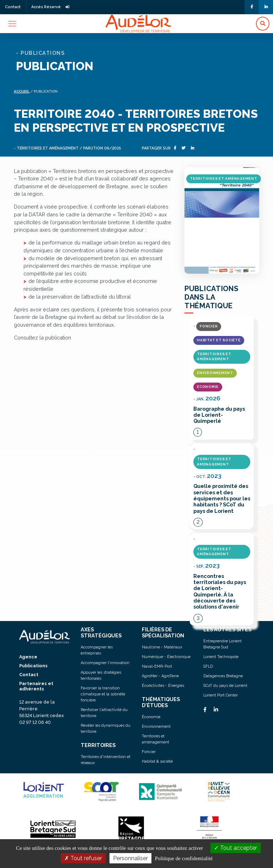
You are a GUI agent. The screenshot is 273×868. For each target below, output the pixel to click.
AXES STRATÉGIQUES (101, 632)
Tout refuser (83, 858)
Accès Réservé (50, 7)
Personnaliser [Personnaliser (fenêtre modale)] (130, 858)
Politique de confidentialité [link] (184, 858)
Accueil (22, 91)
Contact (13, 7)
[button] (263, 24)
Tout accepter (235, 848)
